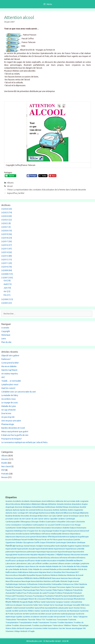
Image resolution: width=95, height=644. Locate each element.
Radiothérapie (74, 596)
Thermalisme (22, 620)
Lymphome (85, 563)
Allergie (44, 504)
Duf (88, 531)
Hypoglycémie (11, 555)
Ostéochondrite (44, 584)
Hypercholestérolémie (44, 549)
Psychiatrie (49, 596)
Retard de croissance (37, 599)
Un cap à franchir (9, 410)
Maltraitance (23, 572)
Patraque (52, 587)
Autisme (9, 513)
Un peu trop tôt (8, 417)
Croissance (65, 525)
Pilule (55, 590)
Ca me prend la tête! (10, 363)
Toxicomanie (62, 620)
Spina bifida (40, 608)
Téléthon (67, 625)
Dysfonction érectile (14, 534)
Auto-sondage (19, 513)
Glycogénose (28, 542)
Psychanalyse (39, 596)
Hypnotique (41, 552)
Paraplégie (25, 587)
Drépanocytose (73, 531)
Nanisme (64, 578)
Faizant (24, 540)
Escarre (9, 540)
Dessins (5, 459)
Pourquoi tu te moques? (12, 439)
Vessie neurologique (74, 628)
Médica (36, 578)
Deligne (25, 528)
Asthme (56, 510)
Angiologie (10, 507)
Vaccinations (53, 628)
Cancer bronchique (70, 516)
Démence (66, 534)
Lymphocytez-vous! (10, 384)
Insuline (44, 561)
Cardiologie (70, 519)
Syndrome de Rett (21, 614)
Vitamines (10, 631)
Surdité (15, 611)
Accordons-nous (9, 399)
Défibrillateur (36, 534)
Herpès (33, 546)
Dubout (83, 531)
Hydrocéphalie (61, 546)
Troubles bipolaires (65, 623)
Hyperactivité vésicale (26, 549)
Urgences (28, 628)
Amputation (77, 504)
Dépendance (75, 534)
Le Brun (38, 563)
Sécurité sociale (46, 617)
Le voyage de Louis (10, 403)
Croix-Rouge (75, 525)
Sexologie (59, 605)
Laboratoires (21, 563)
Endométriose (64, 537)
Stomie (77, 608)
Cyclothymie (11, 528)
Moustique (71, 572)
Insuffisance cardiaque (15, 561)
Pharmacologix (8, 424)
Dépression (10, 537)
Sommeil (22, 608)
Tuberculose (58, 625)
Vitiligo (17, 631)
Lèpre (27, 566)
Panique (17, 587)
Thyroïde (31, 620)
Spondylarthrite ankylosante (57, 608)
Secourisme (28, 605)
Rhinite (49, 599)
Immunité (84, 555)
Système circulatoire (31, 617)
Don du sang (40, 531)
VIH (84, 628)
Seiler (36, 605)
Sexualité (77, 605)
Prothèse (59, 593)
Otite (76, 584)
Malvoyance (34, 572)
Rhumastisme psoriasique (63, 599)
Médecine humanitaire (15, 578)
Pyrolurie (64, 596)
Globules (19, 542)
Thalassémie (11, 620)
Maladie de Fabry (74, 566)
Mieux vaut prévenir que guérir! (15, 432)
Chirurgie (35, 522)
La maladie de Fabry (10, 395)
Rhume (9, 602)
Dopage (49, 531)
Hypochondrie (78, 552)
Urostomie (37, 628)
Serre (52, 605)
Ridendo (16, 602)
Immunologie (11, 558)
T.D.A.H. (69, 617)
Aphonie (16, 510)
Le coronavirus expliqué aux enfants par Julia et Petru (24, 442)
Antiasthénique (38, 507)
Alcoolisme (16, 504)
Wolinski (24, 631)
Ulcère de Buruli (18, 628)
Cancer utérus (44, 519)
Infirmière (72, 558)
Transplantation (12, 623)
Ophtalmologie (12, 584)
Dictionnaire (81, 528)
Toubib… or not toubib (11, 381)
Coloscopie (70, 522)
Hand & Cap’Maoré (9, 370)
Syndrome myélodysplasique (63, 614)
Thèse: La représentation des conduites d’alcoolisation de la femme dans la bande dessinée (47, 190)
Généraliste (71, 542)
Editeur (44, 537)
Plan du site (6, 342)
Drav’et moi (6, 413)
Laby (29, 563)
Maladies (74, 569)
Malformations (12, 572)
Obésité (64, 581)
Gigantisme (10, 542)
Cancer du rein (19, 519)
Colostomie (80, 522)
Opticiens (22, 584)
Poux (24, 593)
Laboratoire (10, 563)
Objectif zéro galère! (10, 356)
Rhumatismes (79, 599)
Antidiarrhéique (62, 507)
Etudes (4, 463)
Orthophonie (32, 584)
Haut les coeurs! (8, 388)
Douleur (56, 531)
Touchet (49, 620)
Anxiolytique (74, 507)
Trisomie (53, 622)
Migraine (42, 572)
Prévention (20, 596)
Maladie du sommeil (41, 569)
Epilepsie (74, 537)
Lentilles (45, 563)
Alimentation (26, 504)
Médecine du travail (75, 575)
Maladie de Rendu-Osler (23, 569)
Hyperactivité (11, 549)
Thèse (38, 620)
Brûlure (41, 516)
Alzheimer (52, 504)
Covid (57, 525)
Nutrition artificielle (52, 581)
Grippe (43, 542)
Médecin (54, 575)
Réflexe (37, 602)
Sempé (46, 605)
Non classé (6, 466)
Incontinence (22, 558)
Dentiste (32, 528)
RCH (82, 596)
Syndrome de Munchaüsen (69, 611)
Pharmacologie (29, 590)
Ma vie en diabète (9, 366)
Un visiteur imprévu (10, 374)
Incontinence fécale (35, 558)
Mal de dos (83, 569)
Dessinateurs (57, 528)
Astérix (71, 510)
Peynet (9, 590)
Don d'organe (29, 531)
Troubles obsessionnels (22, 625)
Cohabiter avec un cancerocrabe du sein (19, 392)
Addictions (51, 501)
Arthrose (40, 510)
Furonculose (68, 540)
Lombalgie (75, 563)
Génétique (81, 542)
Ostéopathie (57, 584)
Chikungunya (25, 522)
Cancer (59, 516)
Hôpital (60, 555)
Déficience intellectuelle (52, 534)
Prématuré (77, 593)
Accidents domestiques (31, 501)
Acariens (9, 501)
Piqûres (60, 590)
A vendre (5, 328)
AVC (3, 377)
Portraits (5, 474)
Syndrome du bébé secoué (40, 614)
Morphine (57, 572)
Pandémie (10, 587)
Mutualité (22, 575)
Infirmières (81, 558)
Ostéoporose (68, 584)
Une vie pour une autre (11, 421)
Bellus (53, 513)
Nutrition (40, 581)
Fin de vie (45, 540)
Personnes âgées (64, 587)
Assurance (48, 510)
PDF (3, 470)
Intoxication (52, 561)
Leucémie (53, 563)
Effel (50, 537)
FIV (51, 540)
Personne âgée (78, 587)
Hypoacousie (52, 552)
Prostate (51, 593)
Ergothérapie (83, 537)
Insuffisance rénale (32, 561)
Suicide (9, 611)
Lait (33, 563)
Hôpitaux (67, 555)
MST (77, 572)
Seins (41, 605)
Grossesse (51, 542)
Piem (38, 590)
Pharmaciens (17, 590)
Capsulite (54, 519)
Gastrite (77, 540)
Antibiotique (50, 507)
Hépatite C (51, 555)
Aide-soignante (82, 501)
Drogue (63, 531)
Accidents (17, 501)
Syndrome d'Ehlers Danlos (29, 611)
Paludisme (83, 584)
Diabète (66, 528)
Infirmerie (64, 558)
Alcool (10, 186)
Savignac (59, 602)
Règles (31, 602)
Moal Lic (50, 572)
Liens (4, 339)
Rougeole (24, 602)
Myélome (46, 575)
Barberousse (45, 513)
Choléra (42, 522)
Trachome (72, 620)
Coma (8, 525)
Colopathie (61, 522)
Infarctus (47, 558)
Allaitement (36, 504)
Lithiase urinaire (64, 563)
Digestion (10, 531)
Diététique (18, 531)
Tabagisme (83, 617)
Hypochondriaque (65, 552)
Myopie (39, 575)
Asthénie (64, 510)
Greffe (37, 542)
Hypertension (59, 549)
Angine (85, 504)
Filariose (38, 540)
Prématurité (68, 593)
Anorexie (19, 507)
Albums (10, 183)
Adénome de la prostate (65, 501)
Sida (83, 605)
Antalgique (27, 507)
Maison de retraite (37, 566)
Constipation (16, 525)
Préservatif (10, 596)
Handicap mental (22, 546)
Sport (71, 608)
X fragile (31, 631)
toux (55, 620)
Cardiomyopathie (13, 522)
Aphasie (9, 510)
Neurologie (26, 581)
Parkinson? (6, 359)
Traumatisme (44, 623)
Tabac (75, 617)
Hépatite (34, 555)
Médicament (45, 578)
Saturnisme (51, 602)
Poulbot (19, 593)
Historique (6, 335)
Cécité (19, 528)
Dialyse (73, 528)
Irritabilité (61, 561)
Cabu (54, 516)
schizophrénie (76, 602)
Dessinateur (46, 528)
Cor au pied (49, 525)
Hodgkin (40, 546)
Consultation (27, 525)
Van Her (62, 628)
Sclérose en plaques (14, 605)
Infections (55, 558)
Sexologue (68, 605)
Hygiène (71, 546)
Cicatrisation (51, 522)
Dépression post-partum (26, 537)
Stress (83, 608)
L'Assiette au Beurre (74, 561)
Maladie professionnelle (60, 569)
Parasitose (35, 587)
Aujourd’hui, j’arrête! (16, 193)
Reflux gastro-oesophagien (17, 599)
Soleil (15, 608)
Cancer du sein (31, 519)
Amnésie (68, 504)
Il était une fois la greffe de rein (15, 435)
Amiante (60, 504)
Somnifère (30, 608)
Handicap (10, 546)
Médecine (62, 575)
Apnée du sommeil (28, 510)
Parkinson (44, 587)
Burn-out (48, 516)
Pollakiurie (68, 590)
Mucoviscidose (12, 575)
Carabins (61, 519)
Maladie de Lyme (9, 406)
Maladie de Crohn (59, 566)
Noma (33, 581)
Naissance (56, 578)
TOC (43, 620)
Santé (43, 602)
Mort (64, 572)
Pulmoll (57, 596)
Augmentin (79, 510)
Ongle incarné (73, 581)
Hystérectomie (24, 555)
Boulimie (9, 516)
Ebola (39, 537)
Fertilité (31, 540)
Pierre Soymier (46, 590)
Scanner (67, 602)
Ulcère (8, 628)
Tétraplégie (84, 625)
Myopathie (31, 575)
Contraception (38, 525)
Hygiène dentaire (82, 546)
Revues (5, 477)
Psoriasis (29, 596)
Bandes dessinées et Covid (13, 428)
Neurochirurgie (74, 578)
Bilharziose (68, 513)
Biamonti (60, 513)
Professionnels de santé (37, 593)
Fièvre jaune (57, 540)
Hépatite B (42, 555)
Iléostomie (76, 555)
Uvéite (45, 628)
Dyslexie (26, 534)
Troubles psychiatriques (42, 625)
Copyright (6, 331)
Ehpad (55, 537)
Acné (44, 501)
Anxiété (83, 507)
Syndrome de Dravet (49, 611)
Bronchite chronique (29, 516)
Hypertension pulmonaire (25, 552)
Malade (49, 566)
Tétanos (75, 625)
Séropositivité (59, 617)
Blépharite (84, 513)
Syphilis (19, 617)
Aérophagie (34, 513)
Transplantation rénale (28, 623)
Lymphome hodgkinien (15, 566)
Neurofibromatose (13, 581)
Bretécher (17, 516)
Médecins (29, 578)
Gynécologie (61, 542)
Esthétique (16, 540)
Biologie (76, 513)
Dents (38, 528)
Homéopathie (49, 546)
